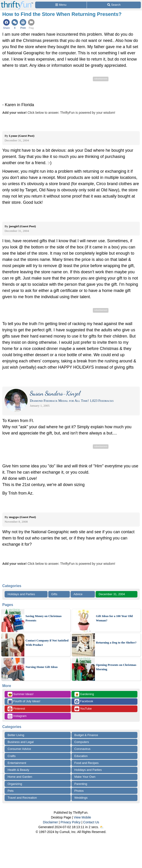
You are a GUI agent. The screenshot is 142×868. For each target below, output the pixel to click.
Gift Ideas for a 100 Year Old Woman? (114, 618)
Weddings (81, 798)
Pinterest (16, 709)
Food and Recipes (87, 763)
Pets (11, 791)
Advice (78, 594)
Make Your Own (85, 777)
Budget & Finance (86, 735)
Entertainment (17, 763)
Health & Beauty (18, 770)
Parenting (81, 784)
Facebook (84, 701)
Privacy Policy (70, 822)
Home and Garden (20, 777)
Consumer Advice (19, 749)
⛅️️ (102, 827)
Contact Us (91, 822)
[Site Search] (114, 5)
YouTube (83, 709)
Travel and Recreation (22, 798)
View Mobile (82, 817)
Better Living (16, 735)
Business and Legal (21, 742)
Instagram (17, 716)
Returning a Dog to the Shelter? (116, 642)
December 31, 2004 (112, 594)
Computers (82, 742)
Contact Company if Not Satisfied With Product (47, 643)
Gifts (54, 594)
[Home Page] (17, 3)
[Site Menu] (61, 5)
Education (81, 756)
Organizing (15, 784)
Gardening (84, 694)
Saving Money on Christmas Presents (44, 618)
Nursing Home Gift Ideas (42, 667)
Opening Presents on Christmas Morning (116, 667)
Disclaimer (50, 822)
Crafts (12, 756)
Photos (79, 791)
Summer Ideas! (21, 694)
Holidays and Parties (21, 594)
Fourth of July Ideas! (24, 701)
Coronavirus (82, 749)
